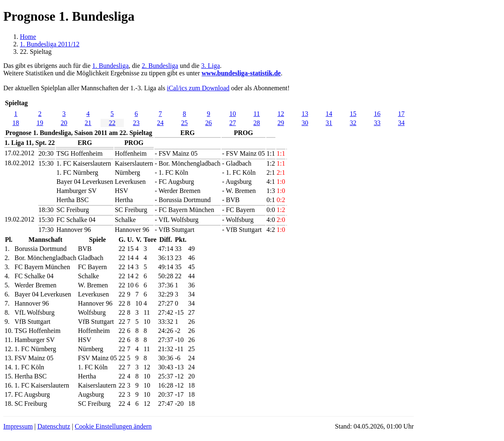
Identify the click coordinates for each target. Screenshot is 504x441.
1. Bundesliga (111, 66)
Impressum (18, 426)
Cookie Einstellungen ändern (113, 426)
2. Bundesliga (160, 66)
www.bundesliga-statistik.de (241, 73)
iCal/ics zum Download (198, 88)
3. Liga (211, 66)
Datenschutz (54, 426)
